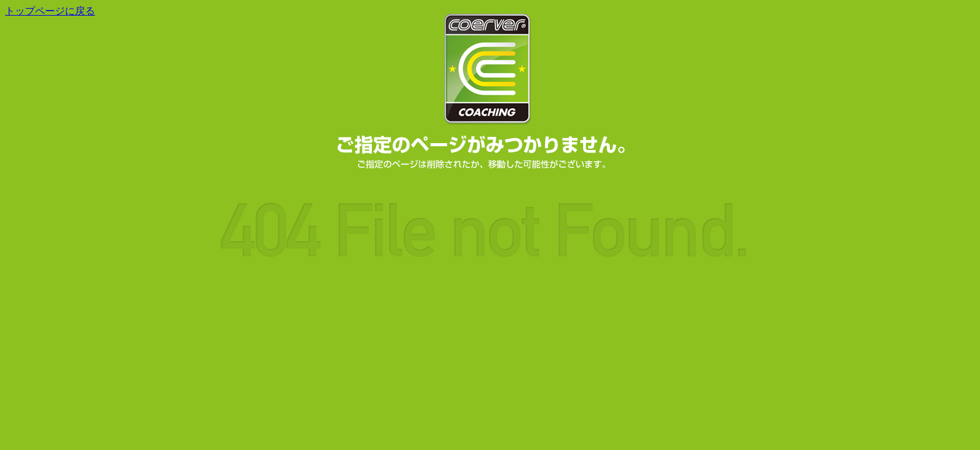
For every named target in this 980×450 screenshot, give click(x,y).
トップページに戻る (50, 11)
